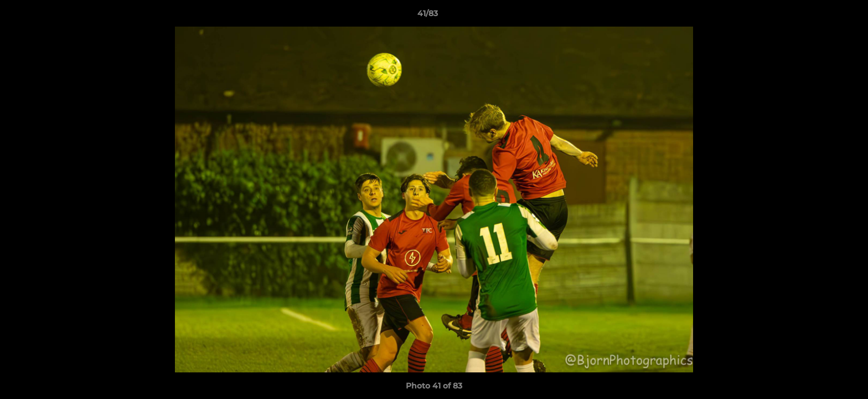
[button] (821, 16)
